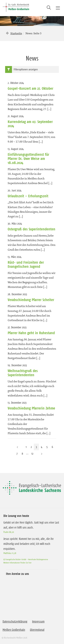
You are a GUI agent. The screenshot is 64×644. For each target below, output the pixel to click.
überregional (37, 630)
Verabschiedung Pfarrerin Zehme (31, 408)
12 (32, 454)
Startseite (16, 33)
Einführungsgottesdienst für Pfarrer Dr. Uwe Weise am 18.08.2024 (28, 159)
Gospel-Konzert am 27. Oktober (30, 88)
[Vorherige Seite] (17, 447)
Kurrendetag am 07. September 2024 (30, 124)
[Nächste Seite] (42, 454)
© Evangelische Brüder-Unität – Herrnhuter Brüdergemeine (26, 559)
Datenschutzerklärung (15, 622)
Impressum (38, 622)
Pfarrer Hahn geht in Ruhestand (31, 333)
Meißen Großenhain (14, 630)
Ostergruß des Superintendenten (31, 229)
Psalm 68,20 (9, 532)
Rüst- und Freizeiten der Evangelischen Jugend (26, 264)
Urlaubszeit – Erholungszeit (28, 196)
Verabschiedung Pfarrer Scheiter (31, 300)
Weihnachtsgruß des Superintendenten (23, 373)
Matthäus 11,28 (10, 553)
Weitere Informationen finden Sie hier (17, 563)
